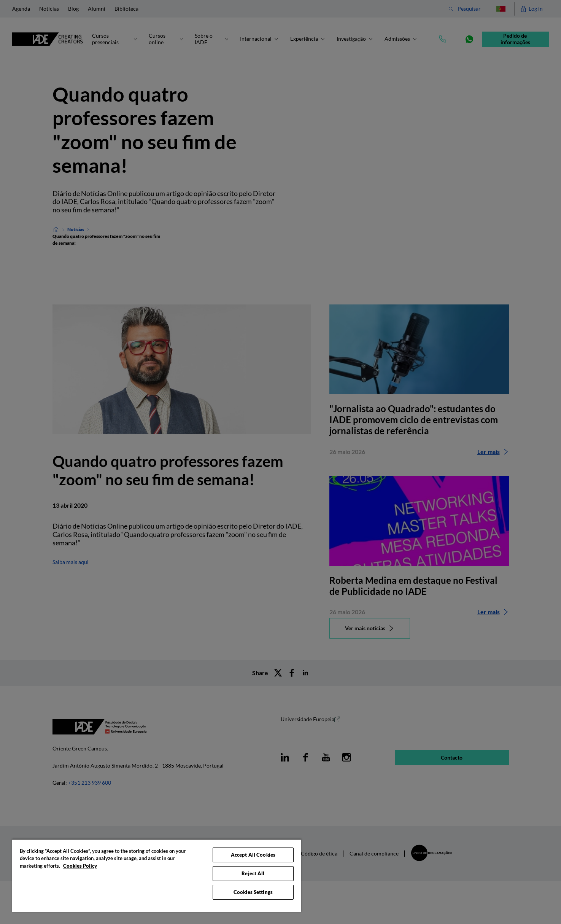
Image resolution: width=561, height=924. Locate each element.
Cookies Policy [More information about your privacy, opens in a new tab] (80, 866)
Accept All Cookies (253, 855)
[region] (157, 875)
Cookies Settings (253, 892)
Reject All (253, 873)
